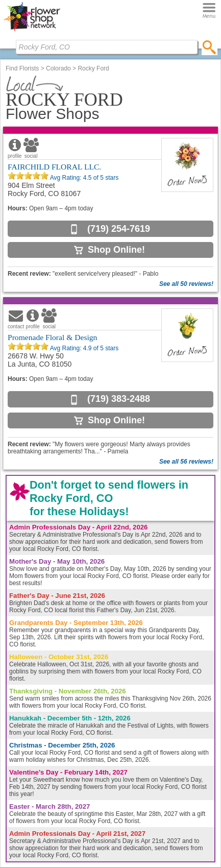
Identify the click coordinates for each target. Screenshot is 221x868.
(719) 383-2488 (119, 399)
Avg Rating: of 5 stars (83, 178)
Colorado (58, 68)
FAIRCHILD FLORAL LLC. (54, 167)
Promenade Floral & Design (52, 337)
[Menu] (209, 11)
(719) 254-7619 (119, 229)
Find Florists (22, 68)
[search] (210, 47)
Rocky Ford (93, 68)
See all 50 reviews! (186, 284)
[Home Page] (32, 31)
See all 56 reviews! (186, 462)
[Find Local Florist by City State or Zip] (107, 47)
